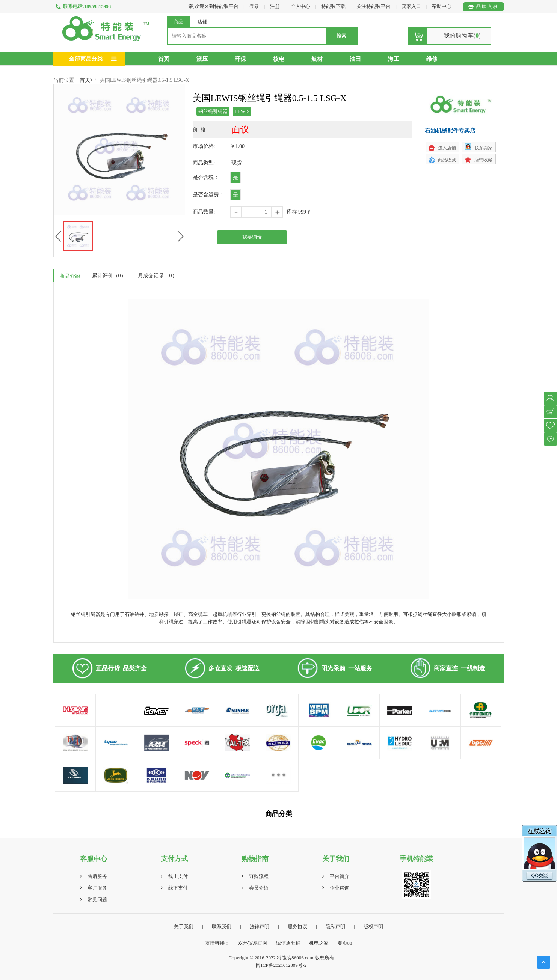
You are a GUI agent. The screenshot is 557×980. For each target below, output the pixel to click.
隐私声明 (335, 927)
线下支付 (178, 888)
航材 (317, 59)
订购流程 (259, 876)
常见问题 (97, 899)
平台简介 (340, 876)
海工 (394, 59)
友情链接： (217, 943)
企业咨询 (340, 888)
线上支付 (178, 876)
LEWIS (242, 111)
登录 (254, 6)
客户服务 (97, 888)
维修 (432, 59)
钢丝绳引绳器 (213, 111)
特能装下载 (334, 6)
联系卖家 (483, 148)
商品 (178, 22)
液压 (202, 59)
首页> (86, 80)
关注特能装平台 (374, 6)
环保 (240, 59)
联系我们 (222, 927)
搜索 (341, 36)
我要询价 (252, 237)
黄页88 (345, 943)
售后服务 (97, 876)
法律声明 (260, 927)
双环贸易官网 (253, 943)
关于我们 (184, 927)
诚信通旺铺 (288, 943)
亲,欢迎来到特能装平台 (213, 6)
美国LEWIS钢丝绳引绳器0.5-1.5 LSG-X (144, 80)
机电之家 (319, 943)
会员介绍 (259, 888)
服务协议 (297, 927)
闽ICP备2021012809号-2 (281, 965)
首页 (164, 59)
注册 (275, 6)
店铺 (202, 22)
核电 (279, 59)
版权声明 (373, 927)
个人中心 (300, 6)
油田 (355, 59)
